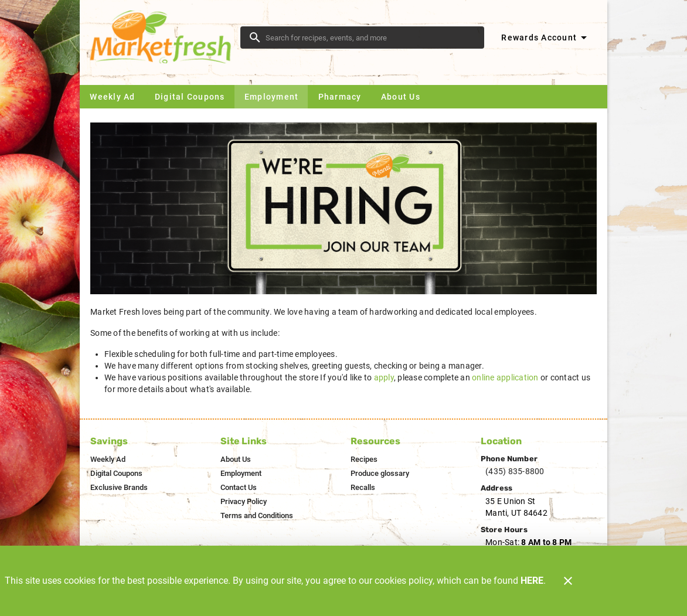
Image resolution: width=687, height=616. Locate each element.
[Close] (568, 581)
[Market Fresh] (164, 37)
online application (505, 377)
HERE (532, 581)
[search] (370, 38)
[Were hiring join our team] (343, 208)
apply (384, 377)
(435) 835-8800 (515, 471)
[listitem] (108, 460)
